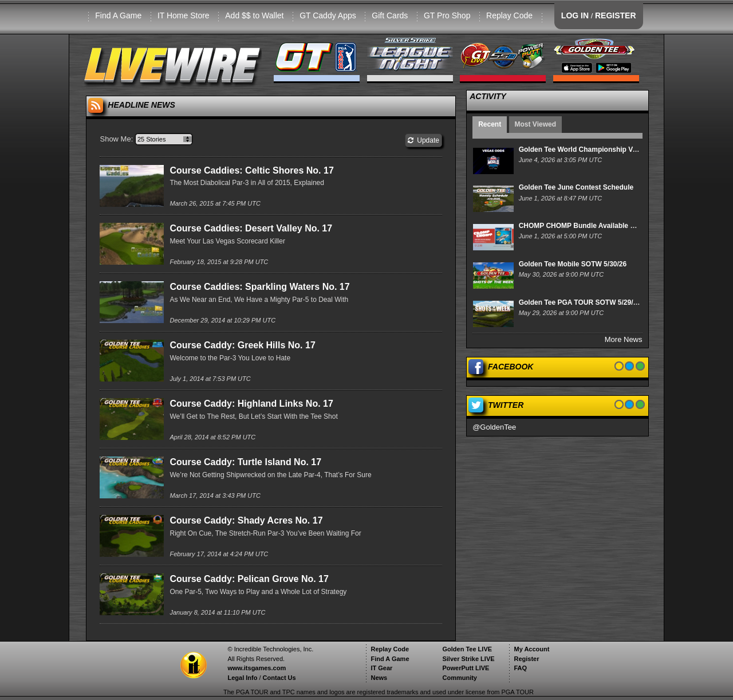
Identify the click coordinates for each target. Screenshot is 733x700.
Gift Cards (390, 15)
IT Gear (381, 668)
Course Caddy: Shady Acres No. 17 (246, 520)
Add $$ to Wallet (254, 15)
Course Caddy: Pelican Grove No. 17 (249, 579)
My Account (531, 649)
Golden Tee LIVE (467, 649)
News (379, 678)
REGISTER (616, 15)
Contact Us (279, 678)
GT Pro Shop (447, 15)
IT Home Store (184, 15)
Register (526, 659)
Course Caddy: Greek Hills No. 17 (242, 345)
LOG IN (575, 15)
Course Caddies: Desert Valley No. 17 (251, 228)
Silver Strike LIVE (468, 659)
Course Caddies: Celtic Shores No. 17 (251, 170)
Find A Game (118, 15)
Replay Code (509, 15)
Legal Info (242, 678)
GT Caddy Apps (328, 15)
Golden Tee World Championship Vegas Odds (593, 150)
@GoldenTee (494, 427)
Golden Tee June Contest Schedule (576, 187)
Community (460, 678)
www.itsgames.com (257, 668)
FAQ (520, 668)
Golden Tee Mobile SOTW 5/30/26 (573, 264)
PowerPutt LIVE (466, 668)
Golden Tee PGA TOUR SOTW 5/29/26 (580, 302)
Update (423, 140)
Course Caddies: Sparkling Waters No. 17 (259, 287)
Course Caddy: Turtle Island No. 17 (245, 462)
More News (624, 339)
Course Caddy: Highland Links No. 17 (251, 404)
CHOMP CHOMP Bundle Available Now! (583, 226)
